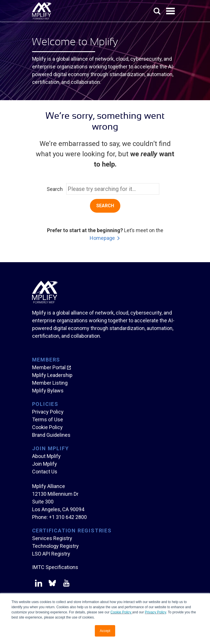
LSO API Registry (51, 554)
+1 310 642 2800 (68, 517)
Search (55, 189)
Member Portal (49, 367)
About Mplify (46, 456)
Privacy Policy (156, 612)
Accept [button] (105, 631)
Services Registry (52, 538)
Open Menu (171, 11)
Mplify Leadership (52, 375)
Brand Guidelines (51, 435)
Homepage (102, 238)
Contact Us (45, 472)
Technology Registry (55, 546)
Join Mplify (45, 464)
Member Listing (50, 383)
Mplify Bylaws (48, 391)
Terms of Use (48, 419)
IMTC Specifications (55, 567)
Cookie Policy (121, 612)
